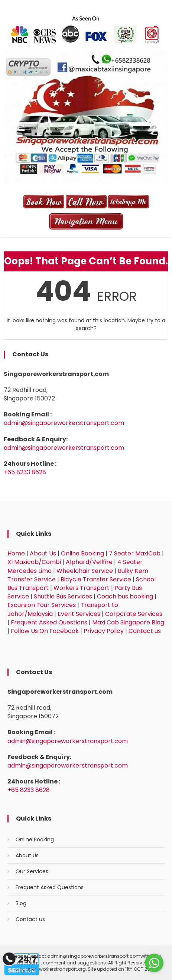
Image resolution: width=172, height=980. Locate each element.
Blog (21, 903)
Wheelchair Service (85, 571)
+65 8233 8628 (25, 472)
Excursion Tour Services (42, 605)
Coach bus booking (125, 596)
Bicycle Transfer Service (96, 579)
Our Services (32, 871)
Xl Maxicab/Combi (34, 562)
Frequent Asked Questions (49, 622)
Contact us (145, 631)
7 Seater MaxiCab (135, 553)
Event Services (79, 614)
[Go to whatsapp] (154, 963)
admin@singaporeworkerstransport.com (64, 423)
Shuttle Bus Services (63, 596)
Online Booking (82, 553)
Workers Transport (82, 588)
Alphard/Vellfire (89, 562)
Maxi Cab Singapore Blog (128, 622)
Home (16, 553)
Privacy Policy (104, 631)
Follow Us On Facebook (45, 631)
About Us (43, 553)
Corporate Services (134, 614)
